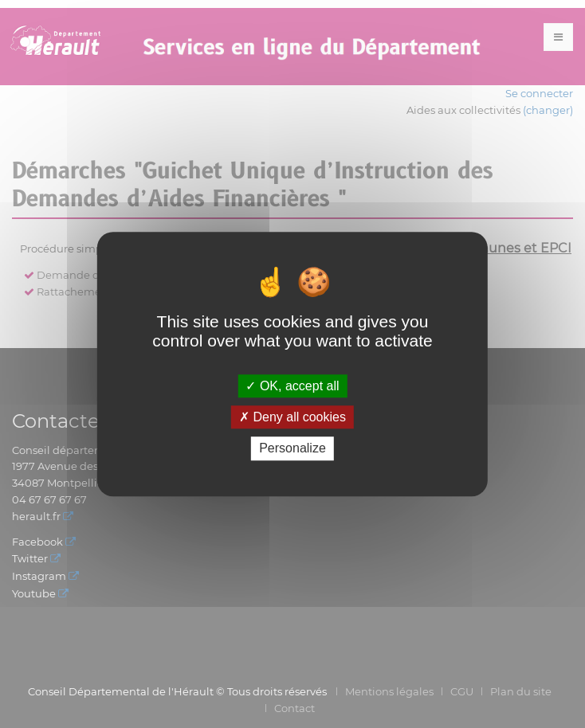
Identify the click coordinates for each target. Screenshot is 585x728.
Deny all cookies (292, 417)
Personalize (292, 449)
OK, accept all (292, 386)
